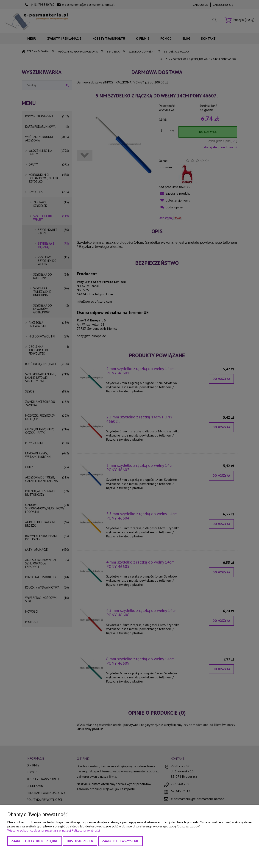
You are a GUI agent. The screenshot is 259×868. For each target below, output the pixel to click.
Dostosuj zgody (80, 841)
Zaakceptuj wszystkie (120, 841)
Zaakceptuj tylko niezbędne (35, 841)
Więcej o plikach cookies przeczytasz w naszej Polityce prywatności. (54, 830)
